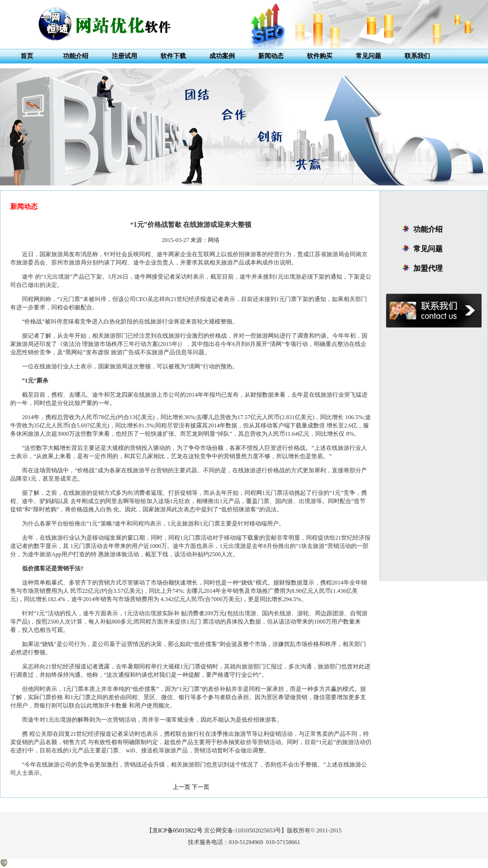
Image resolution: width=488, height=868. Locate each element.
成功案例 (222, 56)
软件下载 (173, 56)
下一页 (201, 787)
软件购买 (320, 56)
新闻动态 (271, 56)
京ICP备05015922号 (177, 830)
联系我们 (417, 56)
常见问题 (368, 56)
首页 (27, 56)
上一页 (182, 787)
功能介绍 (76, 56)
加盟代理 (428, 268)
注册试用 (124, 56)
